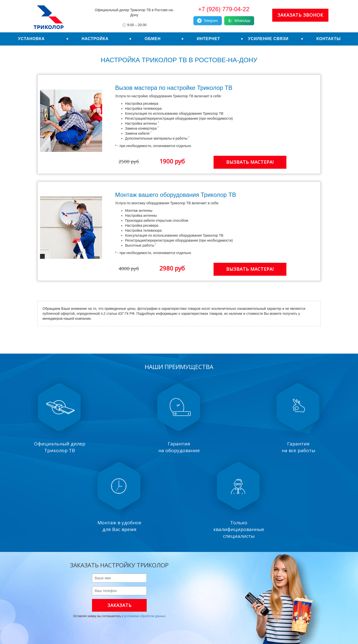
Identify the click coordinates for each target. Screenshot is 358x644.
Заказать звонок (300, 15)
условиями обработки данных (145, 616)
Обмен (153, 39)
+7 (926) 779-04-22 (224, 9)
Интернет (208, 39)
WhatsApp (239, 21)
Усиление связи (268, 39)
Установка (31, 39)
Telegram (208, 21)
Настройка (95, 39)
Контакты (329, 39)
